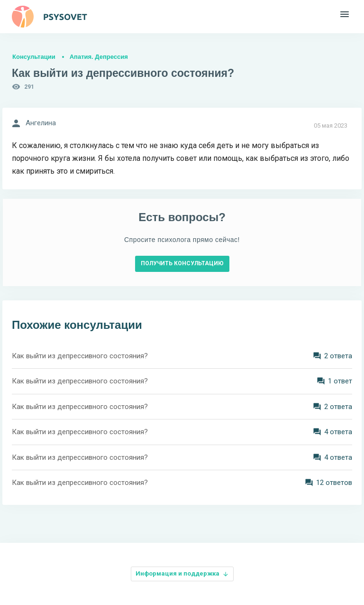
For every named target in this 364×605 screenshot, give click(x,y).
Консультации (34, 57)
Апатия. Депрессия (99, 57)
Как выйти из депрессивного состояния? (80, 356)
